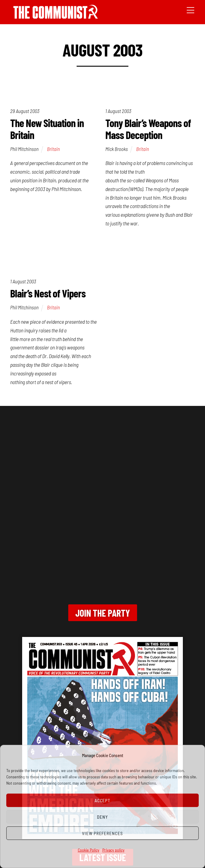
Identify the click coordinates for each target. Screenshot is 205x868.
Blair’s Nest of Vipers (48, 293)
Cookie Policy (89, 850)
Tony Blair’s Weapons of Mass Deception (148, 129)
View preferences (103, 833)
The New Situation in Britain (47, 129)
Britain (53, 149)
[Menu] (190, 10)
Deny (103, 817)
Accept (103, 800)
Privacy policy (113, 850)
